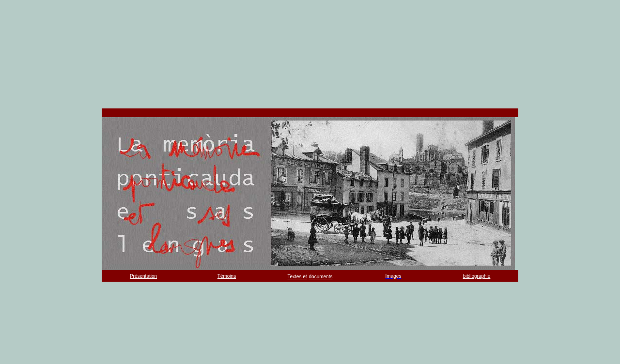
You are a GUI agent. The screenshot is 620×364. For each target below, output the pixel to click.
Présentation (143, 276)
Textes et (297, 277)
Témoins (227, 276)
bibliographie (477, 276)
